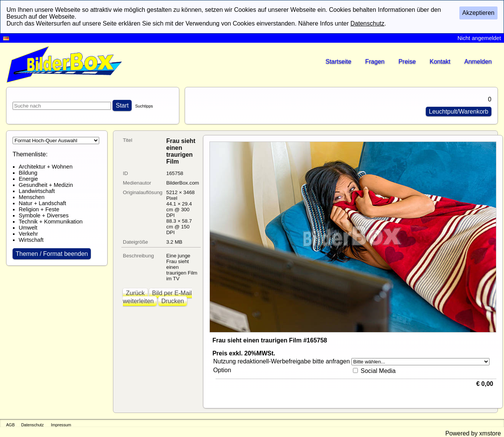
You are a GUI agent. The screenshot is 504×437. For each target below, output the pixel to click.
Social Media (378, 371)
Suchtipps (144, 106)
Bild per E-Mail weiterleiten (157, 297)
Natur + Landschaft (42, 203)
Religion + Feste (39, 209)
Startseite (338, 62)
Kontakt (440, 62)
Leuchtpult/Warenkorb (459, 112)
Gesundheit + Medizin (46, 185)
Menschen (32, 197)
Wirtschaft (31, 240)
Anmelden (478, 62)
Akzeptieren (479, 13)
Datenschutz (32, 425)
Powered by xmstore (473, 433)
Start (122, 105)
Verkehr (28, 234)
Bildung (28, 173)
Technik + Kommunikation (51, 222)
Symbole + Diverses (44, 215)
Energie (28, 179)
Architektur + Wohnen (46, 167)
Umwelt (28, 228)
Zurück (135, 293)
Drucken (173, 301)
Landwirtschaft (37, 191)
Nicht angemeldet (479, 38)
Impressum (61, 425)
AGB (10, 425)
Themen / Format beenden (52, 254)
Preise (407, 62)
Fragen (375, 62)
